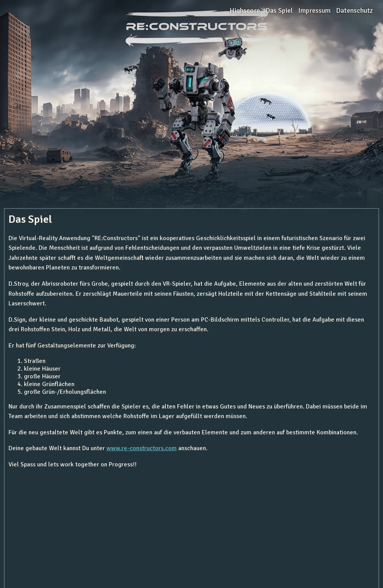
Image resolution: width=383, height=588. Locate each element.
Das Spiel (279, 10)
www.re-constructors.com (142, 448)
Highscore (245, 10)
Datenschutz (354, 10)
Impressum (314, 10)
